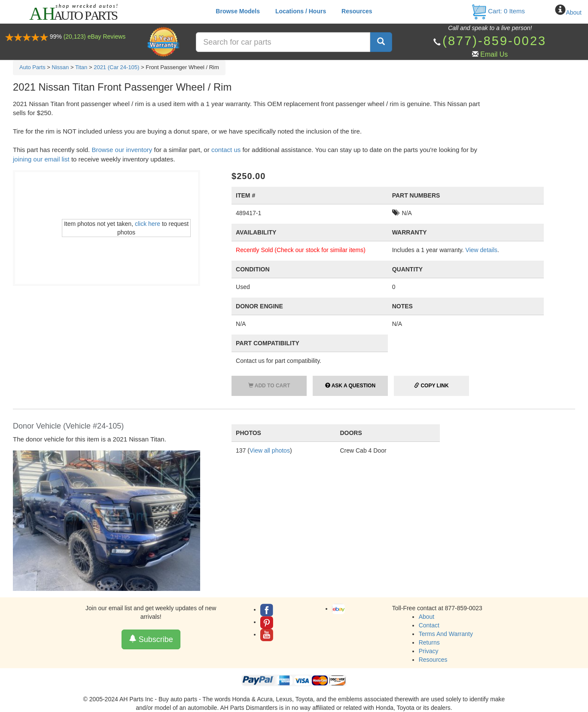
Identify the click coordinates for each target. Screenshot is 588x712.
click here (148, 224)
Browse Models (238, 11)
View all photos (270, 450)
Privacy (429, 651)
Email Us (494, 54)
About (574, 12)
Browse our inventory (122, 150)
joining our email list (41, 159)
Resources (357, 11)
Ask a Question (350, 386)
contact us (226, 150)
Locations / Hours (301, 11)
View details (481, 250)
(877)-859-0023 (494, 41)
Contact (429, 625)
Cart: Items (498, 11)
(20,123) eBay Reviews (95, 37)
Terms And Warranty (446, 634)
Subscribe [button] (151, 639)
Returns (429, 642)
